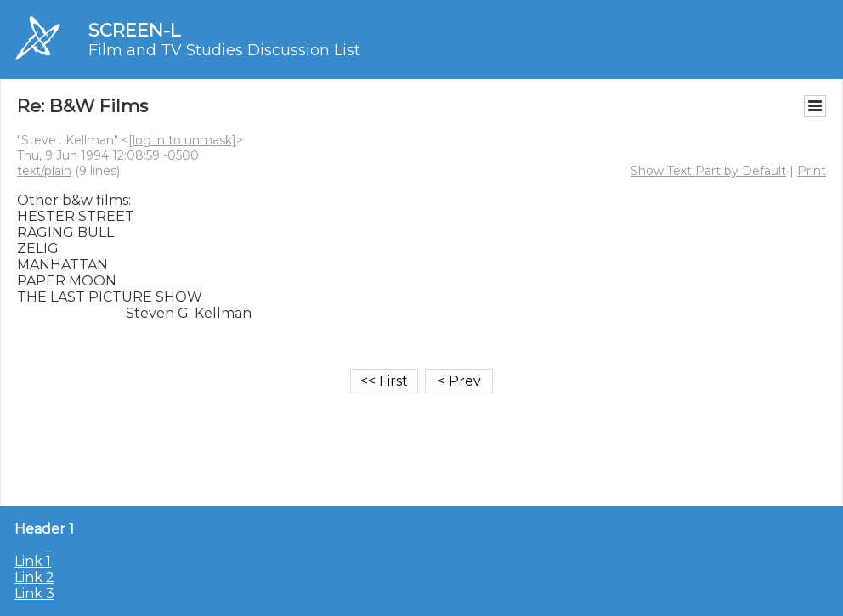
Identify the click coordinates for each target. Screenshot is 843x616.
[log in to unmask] (182, 140)
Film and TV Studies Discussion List (224, 50)
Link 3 (34, 593)
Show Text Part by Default (708, 171)
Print (812, 171)
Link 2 (34, 577)
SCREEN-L (134, 30)
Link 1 (33, 561)
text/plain (44, 171)
